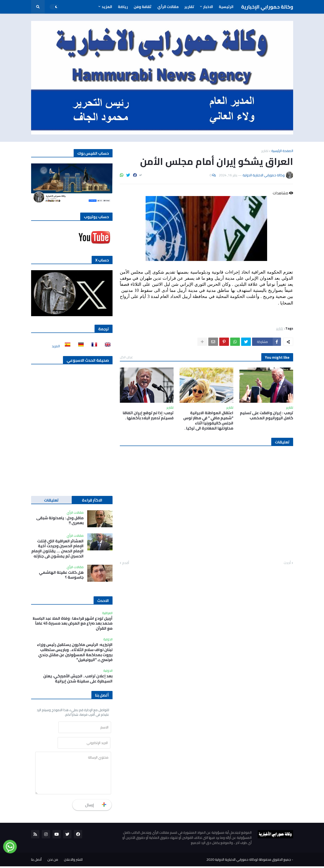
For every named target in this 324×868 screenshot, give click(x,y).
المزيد (56, 346)
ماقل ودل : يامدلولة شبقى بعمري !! (60, 520)
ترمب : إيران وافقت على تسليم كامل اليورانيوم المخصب (267, 415)
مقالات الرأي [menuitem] (168, 7)
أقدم (126, 563)
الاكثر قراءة (92, 500)
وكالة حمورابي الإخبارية (267, 7)
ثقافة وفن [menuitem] (143, 7)
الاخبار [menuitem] (208, 7)
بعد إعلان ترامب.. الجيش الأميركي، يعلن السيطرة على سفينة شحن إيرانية (78, 679)
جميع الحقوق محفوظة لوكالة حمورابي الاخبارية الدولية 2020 (249, 861)
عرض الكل (126, 357)
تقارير (265, 151)
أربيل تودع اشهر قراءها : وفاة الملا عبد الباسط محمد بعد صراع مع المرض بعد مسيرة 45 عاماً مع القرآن (73, 623)
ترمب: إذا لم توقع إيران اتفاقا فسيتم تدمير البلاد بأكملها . (148, 415)
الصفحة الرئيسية (282, 151)
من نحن (53, 861)
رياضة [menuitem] (123, 7)
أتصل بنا (36, 861)
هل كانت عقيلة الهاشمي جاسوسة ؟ (61, 575)
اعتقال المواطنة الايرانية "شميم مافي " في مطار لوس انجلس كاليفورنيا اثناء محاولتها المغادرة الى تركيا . (208, 420)
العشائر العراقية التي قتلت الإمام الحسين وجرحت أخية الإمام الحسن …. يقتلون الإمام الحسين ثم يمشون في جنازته (57, 549)
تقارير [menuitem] (189, 7)
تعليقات (51, 500)
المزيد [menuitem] (107, 7)
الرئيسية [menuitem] (226, 7)
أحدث (287, 563)
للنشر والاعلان (73, 861)
